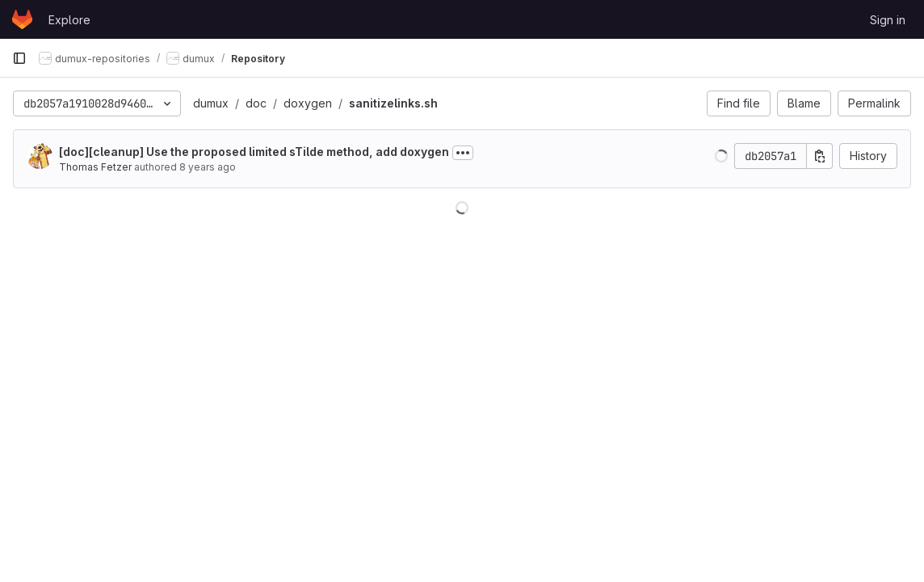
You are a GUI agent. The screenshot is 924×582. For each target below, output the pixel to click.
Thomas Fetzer (95, 167)
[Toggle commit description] (463, 153)
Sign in (888, 20)
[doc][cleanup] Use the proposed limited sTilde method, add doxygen (254, 152)
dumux (211, 103)
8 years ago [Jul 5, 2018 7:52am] (208, 167)
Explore (69, 20)
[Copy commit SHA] (820, 156)
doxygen (308, 103)
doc (256, 103)
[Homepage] (22, 19)
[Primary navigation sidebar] (19, 58)
